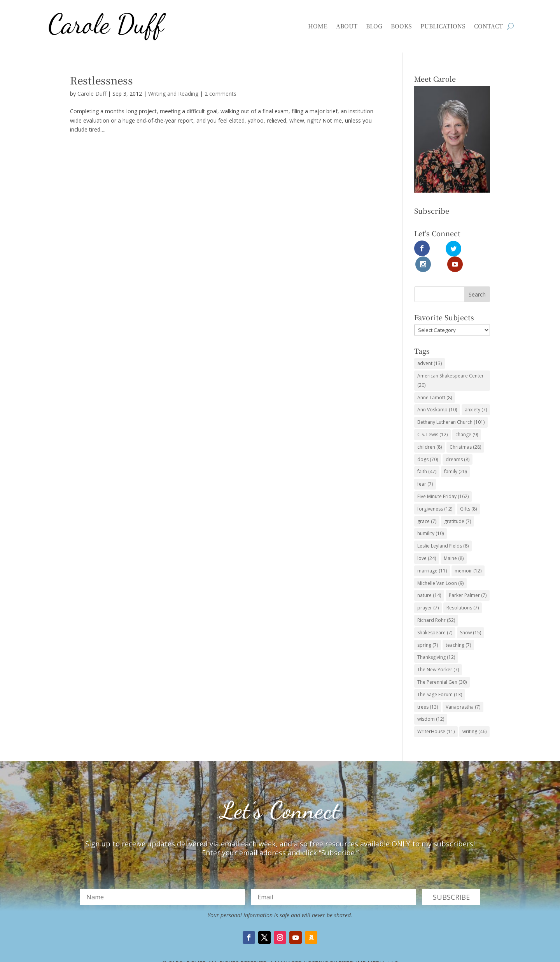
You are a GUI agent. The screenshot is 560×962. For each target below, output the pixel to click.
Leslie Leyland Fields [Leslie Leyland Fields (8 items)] (443, 529)
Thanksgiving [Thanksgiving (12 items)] (436, 641)
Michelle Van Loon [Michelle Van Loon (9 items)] (440, 567)
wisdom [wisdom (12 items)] (431, 703)
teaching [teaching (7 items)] (458, 629)
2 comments (220, 94)
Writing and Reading (173, 94)
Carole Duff (92, 94)
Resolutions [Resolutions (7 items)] (463, 591)
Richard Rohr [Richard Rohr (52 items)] (436, 604)
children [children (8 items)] (430, 431)
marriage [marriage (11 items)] (432, 554)
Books (401, 26)
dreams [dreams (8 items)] (458, 443)
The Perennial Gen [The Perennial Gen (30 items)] (442, 666)
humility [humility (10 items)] (430, 517)
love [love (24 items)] (427, 542)
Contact (488, 26)
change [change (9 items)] (467, 418)
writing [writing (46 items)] (474, 715)
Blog (374, 26)
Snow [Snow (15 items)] (471, 616)
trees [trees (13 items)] (428, 691)
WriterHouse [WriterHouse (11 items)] (436, 715)
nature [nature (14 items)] (429, 579)
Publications (443, 26)
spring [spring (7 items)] (428, 629)
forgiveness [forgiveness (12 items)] (435, 492)
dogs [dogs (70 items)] (428, 443)
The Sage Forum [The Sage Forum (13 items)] (440, 678)
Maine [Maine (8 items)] (454, 542)
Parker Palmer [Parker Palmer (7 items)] (468, 579)
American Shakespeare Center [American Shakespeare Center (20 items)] (451, 364)
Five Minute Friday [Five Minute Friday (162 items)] (443, 480)
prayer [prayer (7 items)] (428, 591)
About (347, 26)
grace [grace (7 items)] (427, 505)
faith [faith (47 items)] (427, 456)
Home (318, 26)
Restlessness (101, 80)
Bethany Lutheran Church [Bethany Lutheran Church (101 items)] (451, 406)
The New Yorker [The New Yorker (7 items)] (438, 653)
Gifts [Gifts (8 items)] (468, 492)
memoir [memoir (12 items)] (468, 554)
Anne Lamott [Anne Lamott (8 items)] (435, 381)
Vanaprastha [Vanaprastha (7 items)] (463, 691)
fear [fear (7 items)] (425, 468)
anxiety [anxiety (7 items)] (476, 394)
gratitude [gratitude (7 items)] (458, 505)
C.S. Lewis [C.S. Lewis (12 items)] (432, 418)
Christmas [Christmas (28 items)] (465, 431)
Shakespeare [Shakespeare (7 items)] (435, 616)
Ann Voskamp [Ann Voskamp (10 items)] (437, 394)
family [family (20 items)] (455, 456)
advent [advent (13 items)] (430, 347)
